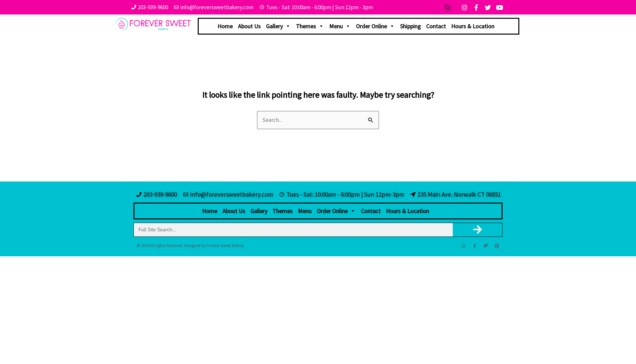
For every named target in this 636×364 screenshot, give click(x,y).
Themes (310, 26)
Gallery (278, 26)
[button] (448, 8)
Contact (436, 26)
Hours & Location (473, 26)
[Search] (478, 230)
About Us (249, 26)
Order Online (375, 26)
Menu (340, 26)
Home (225, 26)
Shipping (410, 26)
